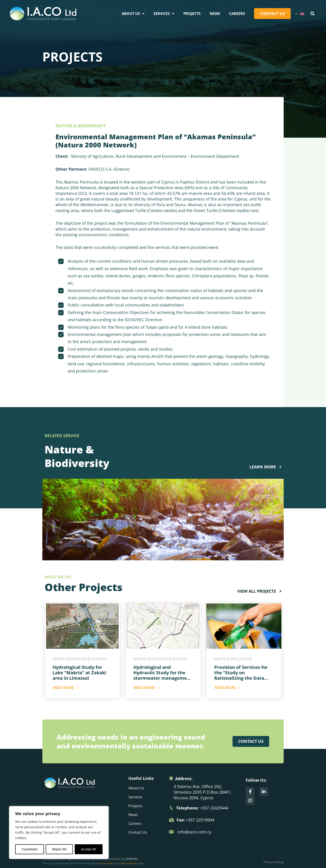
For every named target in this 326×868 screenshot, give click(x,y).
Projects (192, 14)
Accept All (89, 849)
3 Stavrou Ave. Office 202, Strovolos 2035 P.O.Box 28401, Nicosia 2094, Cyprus (203, 792)
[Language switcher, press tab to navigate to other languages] (300, 14)
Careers (237, 14)
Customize (30, 849)
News (215, 14)
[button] (313, 14)
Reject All (59, 849)
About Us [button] (133, 14)
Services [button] (164, 14)
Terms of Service (128, 863)
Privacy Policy (107, 863)
